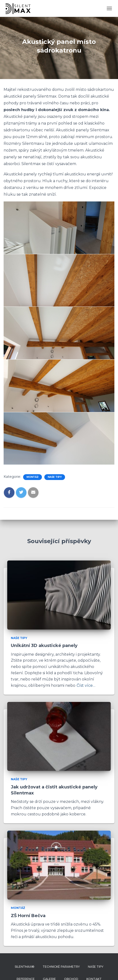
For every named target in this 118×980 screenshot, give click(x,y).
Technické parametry (61, 967)
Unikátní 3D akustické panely (44, 646)
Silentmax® (25, 967)
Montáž (33, 477)
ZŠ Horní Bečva (28, 916)
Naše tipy (55, 477)
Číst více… (86, 685)
